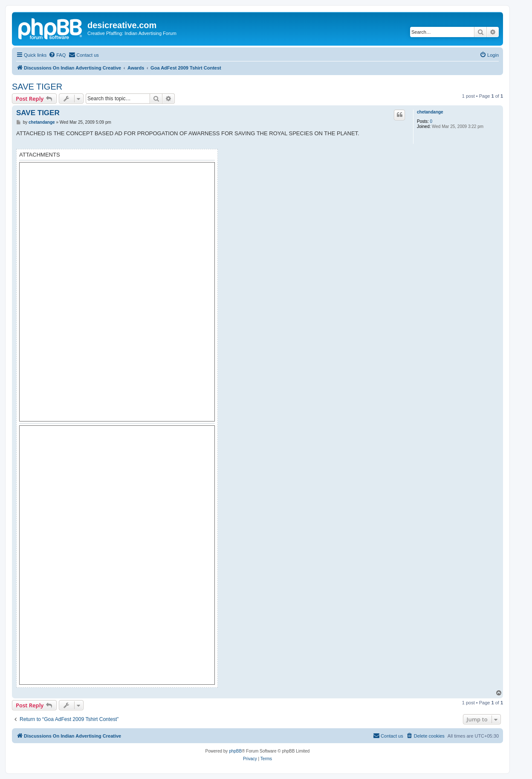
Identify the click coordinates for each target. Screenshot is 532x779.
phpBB (235, 751)
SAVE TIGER (37, 87)
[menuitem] (57, 55)
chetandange (430, 112)
